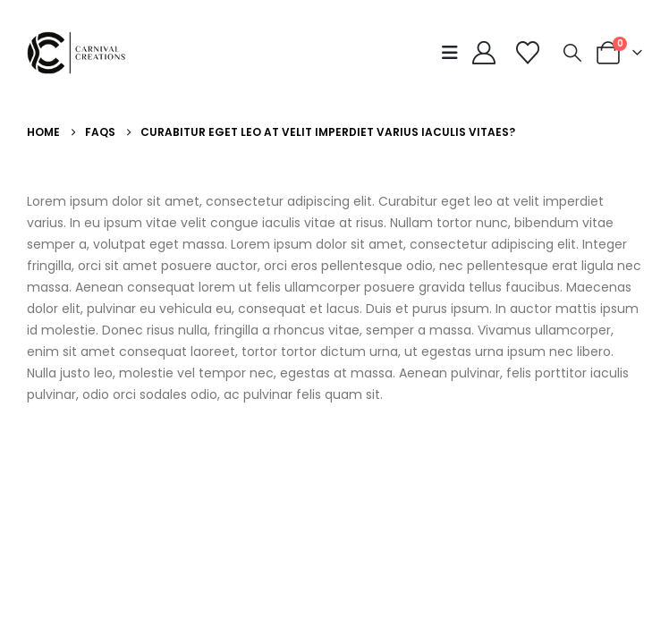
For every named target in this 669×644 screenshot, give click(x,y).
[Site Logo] (80, 53)
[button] (454, 53)
